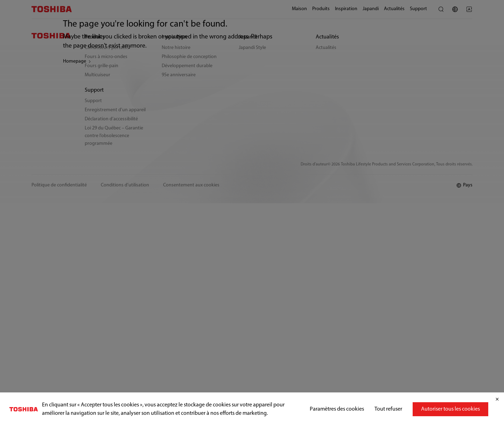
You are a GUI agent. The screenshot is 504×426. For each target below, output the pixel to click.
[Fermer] (497, 399)
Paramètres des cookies (337, 409)
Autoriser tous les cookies (450, 409)
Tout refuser (388, 409)
